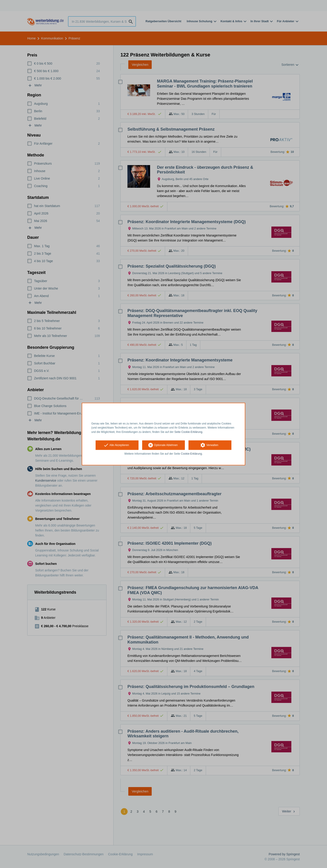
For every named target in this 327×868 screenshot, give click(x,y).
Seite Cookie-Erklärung (188, 432)
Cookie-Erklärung (192, 454)
